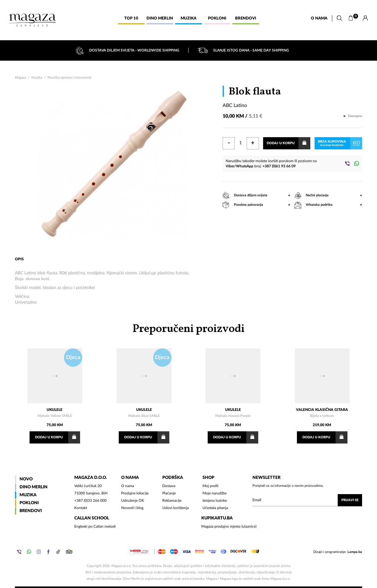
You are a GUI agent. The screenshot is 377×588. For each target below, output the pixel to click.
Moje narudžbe (215, 493)
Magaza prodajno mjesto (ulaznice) (229, 526)
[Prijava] (365, 18)
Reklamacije (172, 501)
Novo (26, 479)
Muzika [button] (188, 18)
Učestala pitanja (215, 508)
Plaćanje (169, 493)
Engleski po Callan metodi (95, 526)
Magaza (20, 78)
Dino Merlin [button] (160, 18)
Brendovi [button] (246, 18)
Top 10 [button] (131, 18)
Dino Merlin (33, 487)
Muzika (37, 78)
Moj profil (210, 486)
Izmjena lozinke (215, 501)
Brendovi (31, 511)
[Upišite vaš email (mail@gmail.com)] (307, 500)
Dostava (169, 486)
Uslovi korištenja (176, 508)
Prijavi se (350, 500)
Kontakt (81, 508)
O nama (319, 18)
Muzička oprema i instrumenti (69, 78)
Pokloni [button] (217, 18)
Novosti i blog (132, 508)
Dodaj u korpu (289, 143)
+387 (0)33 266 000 (90, 501)
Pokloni (29, 503)
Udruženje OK (133, 501)
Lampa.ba (355, 552)
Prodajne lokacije (135, 493)
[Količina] (241, 143)
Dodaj (58, 437)
